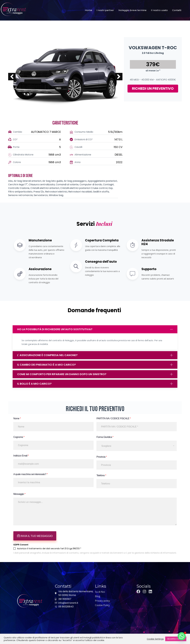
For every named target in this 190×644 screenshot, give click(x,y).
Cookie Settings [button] (155, 639)
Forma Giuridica (105, 437)
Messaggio (19, 494)
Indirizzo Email (21, 456)
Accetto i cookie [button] (176, 639)
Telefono (101, 475)
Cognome (19, 437)
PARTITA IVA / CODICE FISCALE (114, 418)
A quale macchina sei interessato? (31, 474)
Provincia (102, 457)
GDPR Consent (21, 545)
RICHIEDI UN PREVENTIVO (153, 88)
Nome (17, 418)
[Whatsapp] (182, 636)
